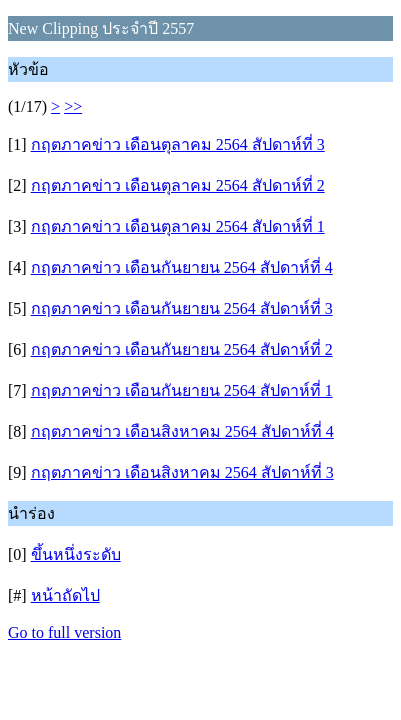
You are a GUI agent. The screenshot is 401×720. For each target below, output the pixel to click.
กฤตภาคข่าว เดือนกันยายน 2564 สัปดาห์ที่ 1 (182, 390)
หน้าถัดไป (65, 595)
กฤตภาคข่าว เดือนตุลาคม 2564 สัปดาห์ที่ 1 (178, 226)
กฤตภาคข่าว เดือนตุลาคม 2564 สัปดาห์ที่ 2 (178, 185)
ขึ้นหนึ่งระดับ (76, 554)
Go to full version (64, 632)
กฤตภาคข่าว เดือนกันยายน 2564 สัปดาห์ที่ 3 (182, 308)
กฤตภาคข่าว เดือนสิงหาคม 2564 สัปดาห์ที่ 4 (182, 431)
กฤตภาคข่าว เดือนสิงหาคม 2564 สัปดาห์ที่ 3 (182, 472)
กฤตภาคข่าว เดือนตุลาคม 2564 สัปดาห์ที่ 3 (178, 144)
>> (73, 106)
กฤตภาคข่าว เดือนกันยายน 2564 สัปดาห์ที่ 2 (182, 349)
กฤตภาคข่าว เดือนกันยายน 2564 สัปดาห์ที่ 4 (182, 267)
